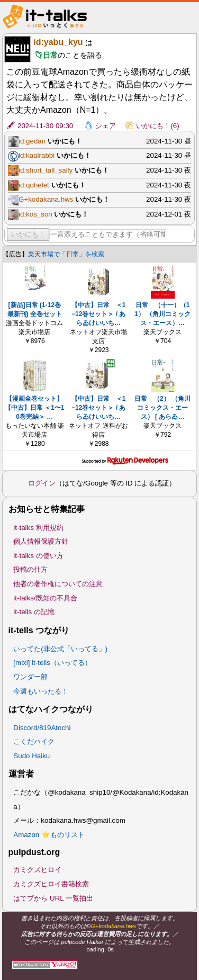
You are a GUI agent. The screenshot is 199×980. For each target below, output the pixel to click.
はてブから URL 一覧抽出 (53, 898)
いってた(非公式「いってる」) (60, 649)
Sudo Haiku (31, 756)
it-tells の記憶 (34, 612)
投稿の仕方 (30, 569)
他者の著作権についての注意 (58, 584)
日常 (50, 55)
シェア (106, 126)
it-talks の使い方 (38, 556)
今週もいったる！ (41, 691)
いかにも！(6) (157, 126)
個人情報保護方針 (41, 541)
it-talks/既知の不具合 (45, 598)
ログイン (42, 483)
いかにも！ (28, 234)
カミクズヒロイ (37, 870)
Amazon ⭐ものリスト (49, 835)
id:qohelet (34, 185)
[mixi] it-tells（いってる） (52, 663)
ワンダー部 (30, 677)
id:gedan (32, 141)
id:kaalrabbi (37, 155)
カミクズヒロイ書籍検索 (51, 884)
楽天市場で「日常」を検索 (66, 254)
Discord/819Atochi (42, 728)
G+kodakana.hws (46, 199)
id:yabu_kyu (58, 42)
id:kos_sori (35, 214)
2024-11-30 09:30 (45, 126)
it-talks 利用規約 (38, 528)
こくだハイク (34, 741)
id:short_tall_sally (46, 170)
